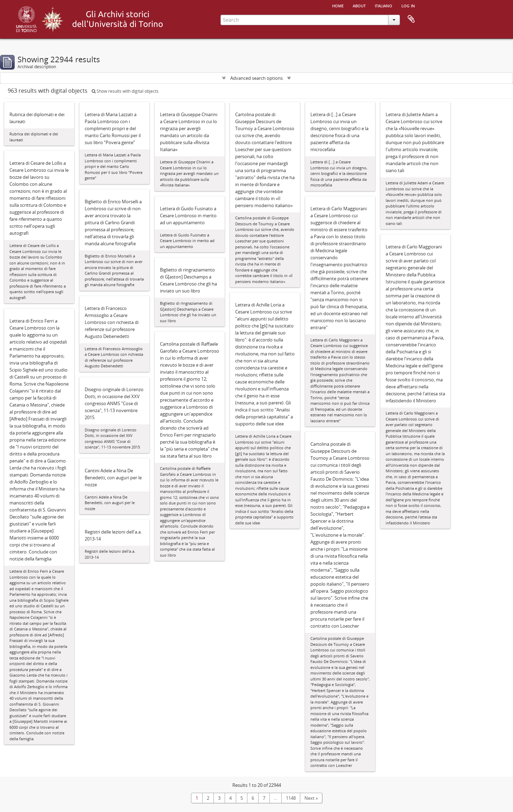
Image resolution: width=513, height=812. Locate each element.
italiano (384, 5)
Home (338, 5)
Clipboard (411, 19)
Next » (311, 798)
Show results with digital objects (125, 91)
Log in (408, 5)
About (359, 5)
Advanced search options (256, 78)
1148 (291, 798)
